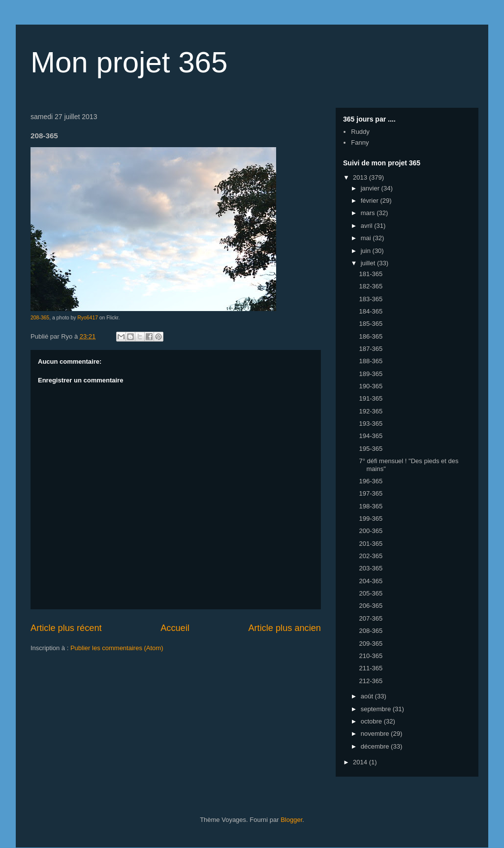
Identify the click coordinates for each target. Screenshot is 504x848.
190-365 (371, 386)
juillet (369, 263)
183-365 (371, 299)
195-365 (371, 449)
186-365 (371, 336)
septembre (377, 709)
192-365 (371, 411)
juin (367, 251)
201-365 (371, 544)
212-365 (371, 681)
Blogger (291, 820)
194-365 (371, 436)
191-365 (371, 398)
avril (367, 226)
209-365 (371, 644)
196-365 (371, 481)
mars (369, 213)
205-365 (371, 593)
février (371, 201)
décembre (376, 746)
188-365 (371, 361)
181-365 (371, 274)
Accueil (175, 628)
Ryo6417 (88, 318)
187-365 (371, 349)
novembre (376, 734)
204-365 (371, 581)
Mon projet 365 (129, 62)
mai (367, 238)
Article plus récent (66, 628)
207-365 (371, 618)
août (368, 696)
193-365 (371, 424)
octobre (372, 721)
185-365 (371, 324)
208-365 (40, 318)
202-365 (371, 556)
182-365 (371, 286)
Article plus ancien (284, 628)
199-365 (371, 518)
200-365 (371, 531)
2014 (361, 762)
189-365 (371, 374)
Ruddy (360, 132)
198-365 (371, 506)
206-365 (371, 606)
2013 (361, 177)
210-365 (371, 656)
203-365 (371, 568)
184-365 (371, 311)
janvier (371, 188)
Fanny (360, 142)
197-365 (371, 493)
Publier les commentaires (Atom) (117, 648)
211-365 (371, 668)
